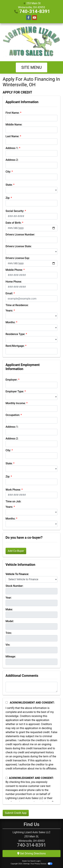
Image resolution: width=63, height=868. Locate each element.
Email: (9, 293)
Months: (10, 322)
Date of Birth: (13, 223)
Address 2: (12, 160)
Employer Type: (15, 391)
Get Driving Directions (32, 853)
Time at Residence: (17, 305)
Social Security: (15, 211)
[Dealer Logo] (32, 42)
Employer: (12, 380)
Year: (9, 598)
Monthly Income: (16, 403)
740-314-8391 (35, 11)
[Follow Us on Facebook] (29, 18)
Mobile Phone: (14, 270)
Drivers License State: (19, 246)
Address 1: (12, 148)
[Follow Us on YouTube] (34, 18)
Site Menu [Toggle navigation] (32, 67)
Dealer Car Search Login (31, 861)
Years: (9, 311)
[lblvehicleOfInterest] (32, 579)
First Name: (13, 113)
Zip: (8, 198)
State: (9, 185)
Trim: (9, 633)
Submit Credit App (16, 813)
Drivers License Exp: (18, 258)
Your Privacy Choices (42, 864)
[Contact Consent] (7, 778)
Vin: (8, 645)
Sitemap (26, 864)
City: (8, 172)
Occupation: (13, 415)
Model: (10, 621)
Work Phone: (13, 490)
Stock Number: (14, 586)
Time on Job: (13, 501)
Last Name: (12, 136)
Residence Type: (15, 334)
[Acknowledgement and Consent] (7, 702)
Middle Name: (14, 125)
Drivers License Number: (20, 235)
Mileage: (11, 657)
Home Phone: (14, 282)
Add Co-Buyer (16, 551)
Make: (9, 609)
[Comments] (32, 687)
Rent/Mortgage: (15, 346)
